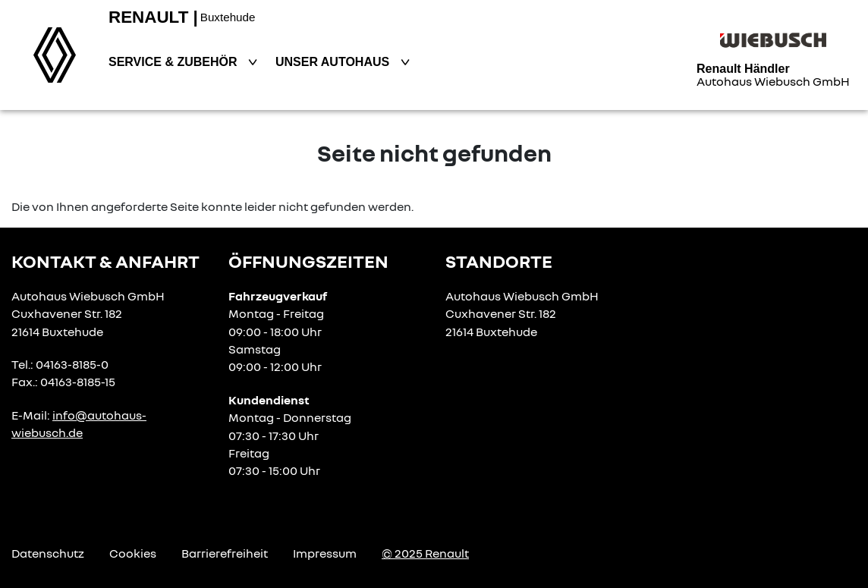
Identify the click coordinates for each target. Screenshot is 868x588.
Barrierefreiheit (225, 553)
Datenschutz (48, 553)
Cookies (133, 553)
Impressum (325, 553)
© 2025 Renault (425, 553)
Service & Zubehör (175, 62)
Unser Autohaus (334, 62)
